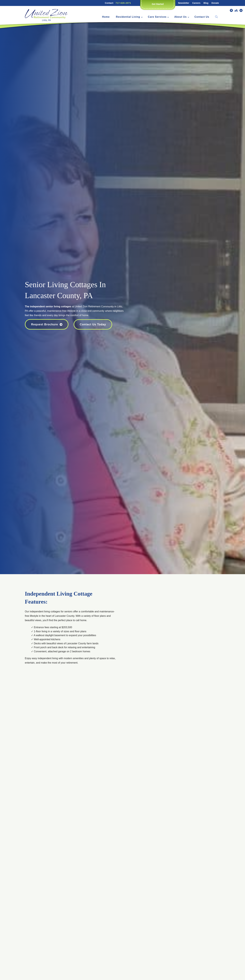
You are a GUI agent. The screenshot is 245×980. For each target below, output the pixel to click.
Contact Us (202, 17)
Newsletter (184, 3)
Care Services (157, 17)
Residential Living (128, 17)
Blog (206, 3)
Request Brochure (45, 324)
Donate (215, 3)
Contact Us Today (93, 324)
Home (106, 17)
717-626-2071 (123, 3)
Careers (196, 3)
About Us (180, 17)
